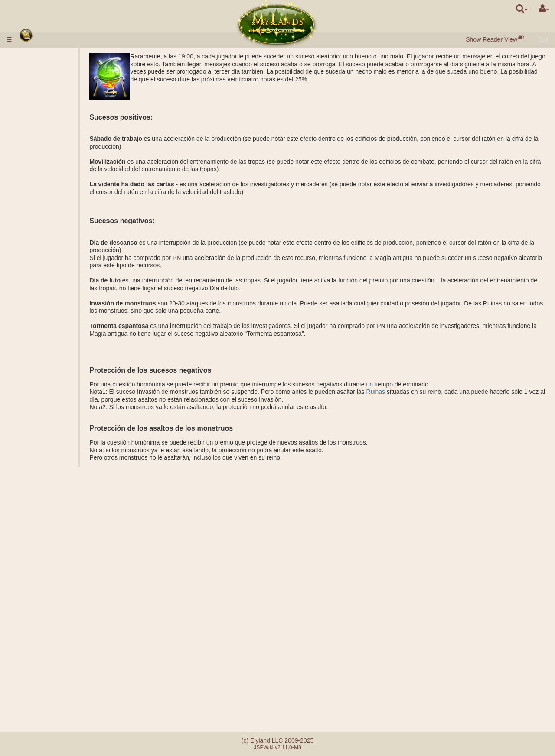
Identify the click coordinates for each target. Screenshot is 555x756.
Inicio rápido (42, 84)
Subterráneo (42, 273)
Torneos (35, 637)
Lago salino (57, 258)
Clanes (33, 592)
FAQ (30, 688)
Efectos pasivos (62, 486)
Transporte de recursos (72, 448)
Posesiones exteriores (54, 236)
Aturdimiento (41, 569)
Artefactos (39, 539)
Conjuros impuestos (68, 516)
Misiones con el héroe (55, 395)
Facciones (55, 357)
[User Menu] (544, 9)
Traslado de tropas (66, 455)
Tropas (34, 167)
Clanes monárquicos (69, 600)
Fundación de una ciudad (75, 433)
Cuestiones (39, 660)
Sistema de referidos (52, 703)
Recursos (37, 114)
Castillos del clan (49, 615)
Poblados (54, 107)
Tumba (51, 296)
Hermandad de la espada (60, 645)
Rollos (32, 546)
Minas (49, 251)
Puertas (52, 145)
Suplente (53, 584)
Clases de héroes (47, 470)
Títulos (50, 342)
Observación (58, 440)
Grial (48, 266)
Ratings (51, 349)
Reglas (33, 56)
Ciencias (36, 190)
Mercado (53, 152)
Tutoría (33, 630)
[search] (522, 9)
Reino (32, 228)
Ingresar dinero (44, 64)
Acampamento (61, 402)
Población (37, 130)
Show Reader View (491, 39)
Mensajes (37, 668)
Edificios (36, 137)
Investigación (59, 425)
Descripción (57, 175)
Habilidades (41, 478)
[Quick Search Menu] (522, 9)
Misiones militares (50, 334)
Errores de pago (46, 695)
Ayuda (50, 372)
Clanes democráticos (70, 607)
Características (61, 182)
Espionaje (55, 418)
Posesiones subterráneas (58, 281)
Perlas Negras (60, 122)
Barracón (54, 289)
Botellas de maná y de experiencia (54, 558)
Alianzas (35, 577)
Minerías (53, 243)
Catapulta (54, 622)
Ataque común (61, 364)
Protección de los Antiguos (63, 327)
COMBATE (56, 380)
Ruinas (416, 392)
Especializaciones (65, 221)
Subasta (52, 160)
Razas (33, 91)
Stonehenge (40, 319)
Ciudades (38, 99)
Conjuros (37, 493)
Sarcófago (55, 304)
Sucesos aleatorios (49, 652)
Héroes (34, 463)
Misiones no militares (55, 410)
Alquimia (53, 213)
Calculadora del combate (75, 387)
